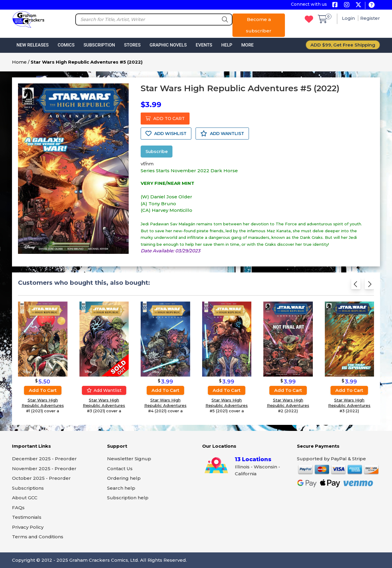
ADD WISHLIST (166, 134)
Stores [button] (132, 45)
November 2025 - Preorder (44, 469)
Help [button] (227, 45)
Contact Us (120, 469)
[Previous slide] (356, 285)
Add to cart (43, 390)
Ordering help (124, 478)
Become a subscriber (259, 25)
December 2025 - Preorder (44, 459)
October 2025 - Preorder (41, 478)
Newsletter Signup (129, 459)
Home (19, 62)
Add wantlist (104, 390)
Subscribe (157, 152)
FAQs (18, 508)
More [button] (247, 45)
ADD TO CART (165, 119)
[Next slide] (369, 285)
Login (349, 18)
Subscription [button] (99, 45)
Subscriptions (28, 488)
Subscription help (128, 498)
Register (370, 18)
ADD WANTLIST (222, 134)
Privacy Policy (28, 527)
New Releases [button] (33, 45)
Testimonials (27, 517)
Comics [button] (66, 45)
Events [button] (204, 45)
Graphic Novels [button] (168, 45)
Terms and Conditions (38, 537)
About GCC (25, 498)
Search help (121, 488)
